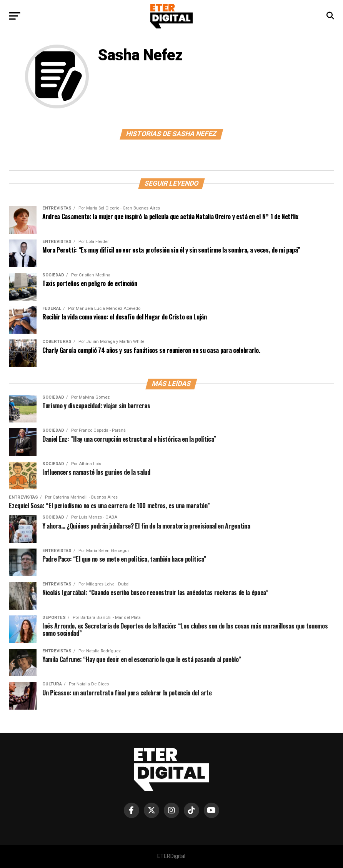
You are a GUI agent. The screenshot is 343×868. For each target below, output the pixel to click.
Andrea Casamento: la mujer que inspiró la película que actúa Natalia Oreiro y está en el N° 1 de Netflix (170, 216)
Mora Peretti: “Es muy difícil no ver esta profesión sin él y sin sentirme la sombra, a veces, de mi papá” (172, 250)
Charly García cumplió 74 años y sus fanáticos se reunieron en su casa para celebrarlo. (151, 350)
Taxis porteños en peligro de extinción (90, 283)
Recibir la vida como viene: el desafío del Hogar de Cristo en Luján (125, 317)
